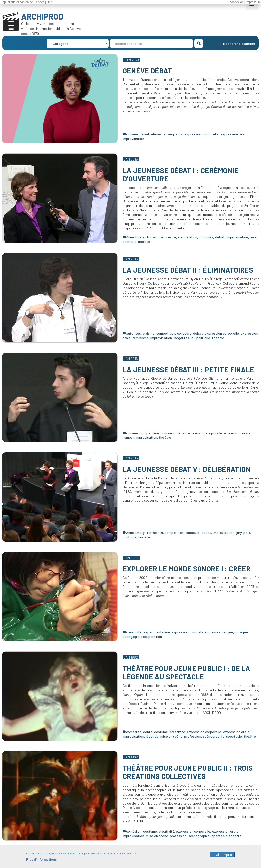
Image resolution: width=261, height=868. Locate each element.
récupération (152, 637)
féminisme (141, 338)
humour (128, 437)
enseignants (173, 134)
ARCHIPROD (42, 16)
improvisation (133, 139)
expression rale (232, 134)
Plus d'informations (41, 862)
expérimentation (157, 632)
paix (253, 237)
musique (241, 632)
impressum (253, 2)
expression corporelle (202, 134)
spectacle (234, 736)
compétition (188, 237)
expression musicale (187, 632)
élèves (156, 134)
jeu (231, 632)
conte (148, 732)
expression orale (237, 433)
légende (152, 736)
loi (193, 338)
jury (239, 532)
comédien (134, 732)
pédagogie (131, 637)
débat (144, 134)
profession (193, 736)
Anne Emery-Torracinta (144, 237)
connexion (237, 2)
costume (161, 732)
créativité (134, 632)
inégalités (181, 338)
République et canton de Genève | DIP (26, 2)
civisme (132, 134)
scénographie (214, 736)
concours (206, 237)
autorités (133, 333)
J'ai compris (223, 857)
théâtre (218, 338)
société (144, 241)
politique (130, 241)
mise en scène (171, 736)
